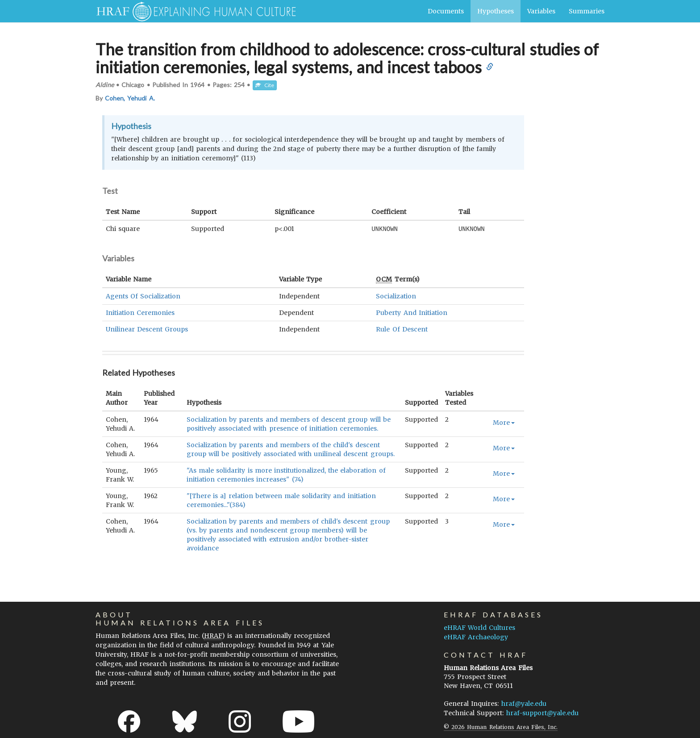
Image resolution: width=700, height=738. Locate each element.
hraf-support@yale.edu (542, 713)
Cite (265, 85)
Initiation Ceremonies (140, 312)
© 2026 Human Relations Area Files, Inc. (501, 727)
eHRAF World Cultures (479, 627)
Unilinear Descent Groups (147, 329)
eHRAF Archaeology (476, 637)
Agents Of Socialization (143, 296)
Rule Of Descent (402, 329)
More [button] (504, 422)
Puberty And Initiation (411, 312)
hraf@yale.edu (524, 703)
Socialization (396, 296)
